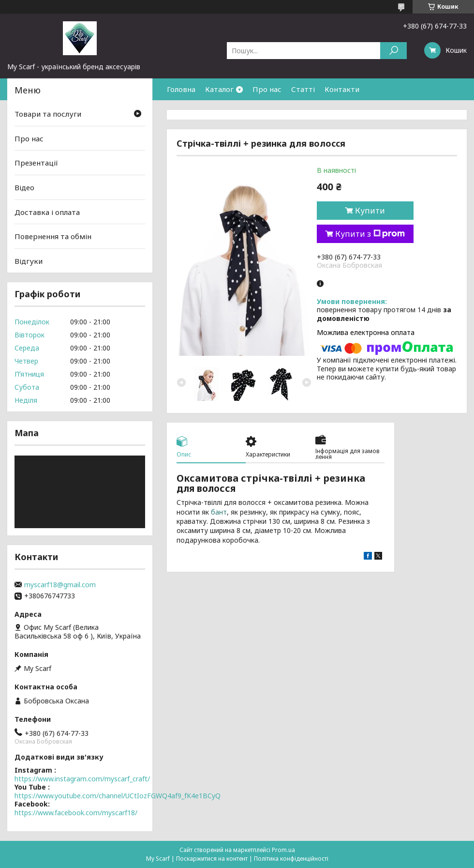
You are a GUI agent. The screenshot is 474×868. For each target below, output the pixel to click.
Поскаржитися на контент (212, 859)
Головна (181, 89)
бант (219, 512)
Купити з (370, 234)
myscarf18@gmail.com (60, 585)
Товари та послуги (48, 114)
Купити (370, 211)
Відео (24, 187)
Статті (303, 89)
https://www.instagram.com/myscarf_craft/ (82, 779)
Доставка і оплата (47, 212)
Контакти (342, 89)
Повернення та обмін (53, 236)
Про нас (267, 89)
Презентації (36, 163)
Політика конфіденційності (291, 859)
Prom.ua (283, 850)
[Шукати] (393, 51)
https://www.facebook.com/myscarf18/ (76, 813)
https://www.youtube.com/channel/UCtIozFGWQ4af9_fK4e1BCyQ (118, 796)
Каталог (219, 89)
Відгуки (29, 261)
